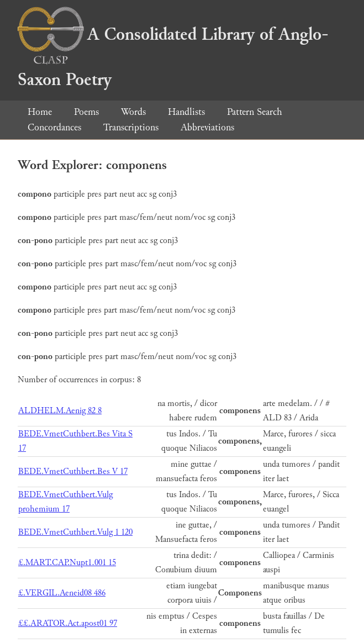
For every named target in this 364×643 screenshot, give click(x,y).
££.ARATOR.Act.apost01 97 (68, 623)
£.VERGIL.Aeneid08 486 (62, 593)
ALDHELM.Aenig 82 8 (60, 411)
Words (133, 112)
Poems (86, 112)
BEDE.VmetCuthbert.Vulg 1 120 (75, 532)
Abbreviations (207, 127)
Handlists (186, 112)
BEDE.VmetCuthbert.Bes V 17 (73, 471)
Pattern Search (255, 112)
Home (40, 112)
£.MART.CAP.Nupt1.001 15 (67, 563)
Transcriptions (131, 127)
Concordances (54, 127)
